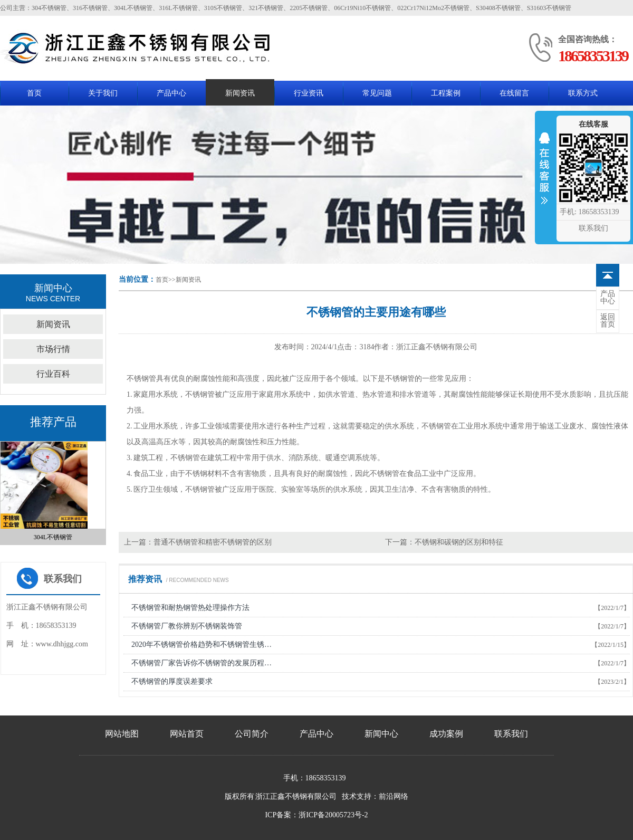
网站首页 (187, 734)
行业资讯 (309, 93)
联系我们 (511, 734)
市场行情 (53, 349)
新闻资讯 (240, 93)
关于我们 (103, 93)
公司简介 (252, 734)
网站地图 (122, 734)
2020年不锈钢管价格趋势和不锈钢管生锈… (202, 645)
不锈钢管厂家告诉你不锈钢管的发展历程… (202, 663)
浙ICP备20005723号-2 (333, 815)
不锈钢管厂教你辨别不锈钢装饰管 (187, 626)
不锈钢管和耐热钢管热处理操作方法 (190, 608)
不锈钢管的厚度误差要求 (172, 681)
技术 (349, 796)
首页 (34, 93)
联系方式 (583, 93)
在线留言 (514, 93)
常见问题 (377, 93)
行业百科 (53, 374)
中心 (608, 298)
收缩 (544, 175)
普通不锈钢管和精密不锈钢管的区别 (213, 542)
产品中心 (171, 93)
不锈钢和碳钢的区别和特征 (459, 542)
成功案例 (446, 734)
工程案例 (446, 93)
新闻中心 (381, 734)
